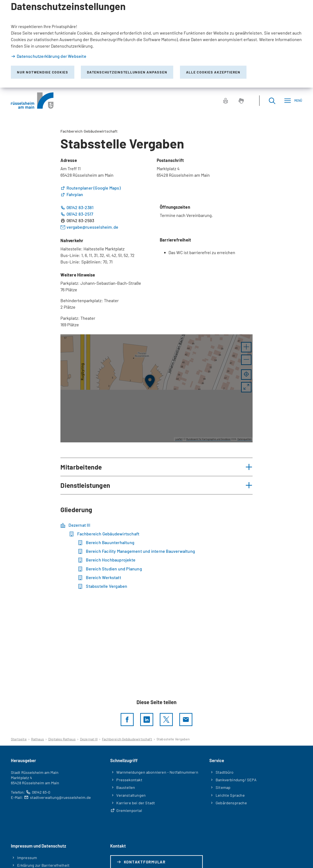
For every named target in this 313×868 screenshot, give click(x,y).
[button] (246, 347)
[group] (156, 388)
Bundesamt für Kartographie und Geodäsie (208, 439)
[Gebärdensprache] (241, 101)
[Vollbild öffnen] (246, 387)
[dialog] (156, 44)
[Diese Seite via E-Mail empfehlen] (186, 720)
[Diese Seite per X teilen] (166, 720)
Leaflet (179, 439)
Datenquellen (244, 439)
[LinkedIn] (147, 720)
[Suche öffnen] (272, 101)
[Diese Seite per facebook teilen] (127, 720)
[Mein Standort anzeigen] (246, 375)
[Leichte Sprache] (226, 101)
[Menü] (293, 101)
